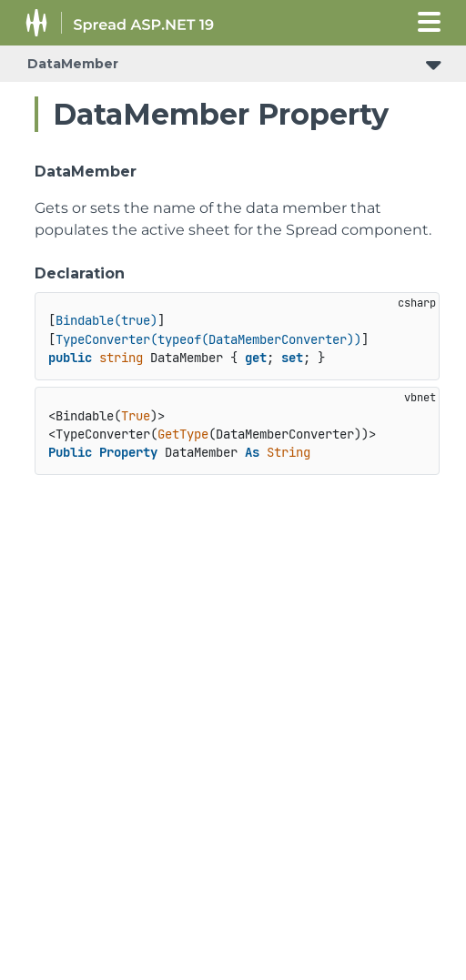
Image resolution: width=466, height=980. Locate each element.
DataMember (73, 64)
